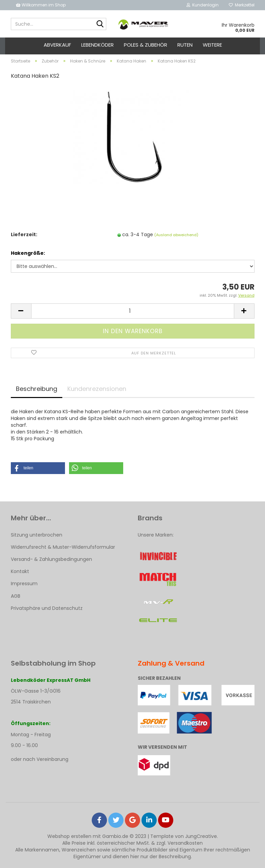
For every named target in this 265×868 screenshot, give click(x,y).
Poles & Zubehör (146, 45)
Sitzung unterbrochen (37, 535)
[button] (38, 468)
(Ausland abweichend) (176, 235)
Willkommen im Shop (41, 5)
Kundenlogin (203, 5)
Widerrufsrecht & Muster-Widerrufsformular (63, 547)
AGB (16, 596)
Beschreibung (37, 389)
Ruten (185, 45)
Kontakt (20, 571)
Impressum (24, 584)
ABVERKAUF (57, 45)
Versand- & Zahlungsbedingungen (51, 559)
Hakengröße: (28, 253)
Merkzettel (242, 5)
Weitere (212, 45)
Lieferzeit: (24, 234)
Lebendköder (97, 45)
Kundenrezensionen (97, 389)
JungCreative (201, 836)
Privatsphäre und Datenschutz (47, 608)
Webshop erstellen (69, 836)
